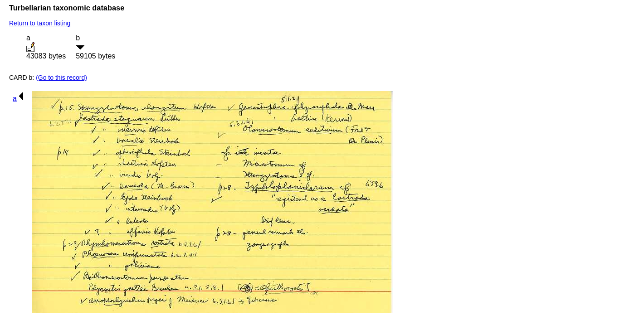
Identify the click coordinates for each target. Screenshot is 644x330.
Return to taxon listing (40, 23)
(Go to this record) (61, 78)
